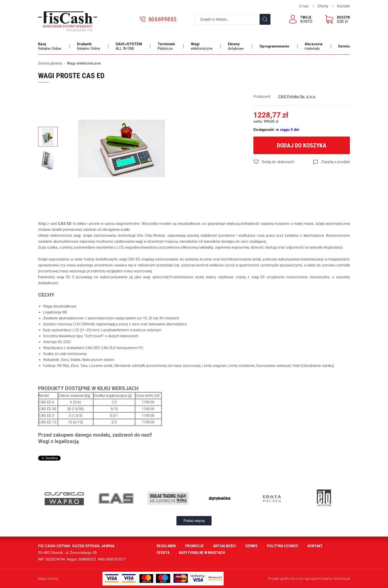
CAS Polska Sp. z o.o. (297, 96)
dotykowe (236, 46)
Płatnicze (167, 46)
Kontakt (344, 6)
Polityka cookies (283, 546)
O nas (304, 6)
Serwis (344, 46)
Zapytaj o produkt (336, 162)
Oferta (323, 6)
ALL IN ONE (129, 46)
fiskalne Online (50, 46)
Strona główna (50, 63)
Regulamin (166, 546)
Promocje (194, 546)
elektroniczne (202, 46)
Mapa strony (48, 579)
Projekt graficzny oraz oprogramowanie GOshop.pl (309, 579)
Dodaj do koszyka (302, 145)
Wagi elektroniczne (84, 63)
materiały (314, 46)
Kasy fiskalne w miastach (202, 553)
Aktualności (224, 546)
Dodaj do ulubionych (278, 162)
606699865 (163, 19)
